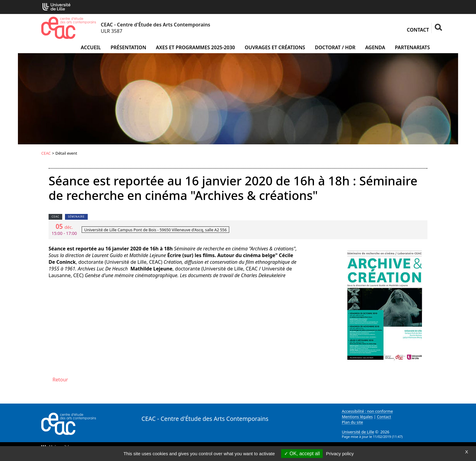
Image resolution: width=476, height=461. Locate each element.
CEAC (46, 153)
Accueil (91, 47)
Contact (418, 30)
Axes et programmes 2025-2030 (195, 47)
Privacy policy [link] (340, 454)
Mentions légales (357, 417)
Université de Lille (358, 432)
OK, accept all (302, 454)
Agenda (375, 47)
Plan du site (352, 422)
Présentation (128, 47)
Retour (60, 380)
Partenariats (412, 47)
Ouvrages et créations (275, 47)
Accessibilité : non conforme (367, 411)
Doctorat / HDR (335, 47)
